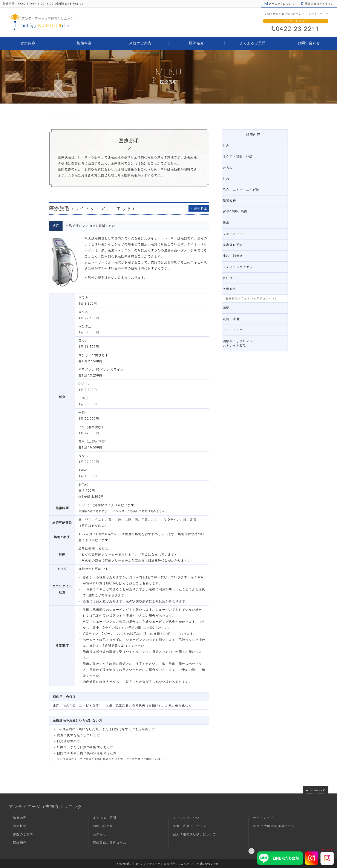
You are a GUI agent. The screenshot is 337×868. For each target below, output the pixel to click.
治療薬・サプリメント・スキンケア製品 (245, 336)
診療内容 (28, 43)
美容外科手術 (236, 241)
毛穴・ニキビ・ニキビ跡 (245, 188)
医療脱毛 (233, 284)
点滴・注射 (234, 313)
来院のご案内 (140, 43)
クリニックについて (280, 4)
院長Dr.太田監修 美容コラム (274, 826)
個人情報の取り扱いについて (286, 14)
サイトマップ (320, 14)
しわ (229, 177)
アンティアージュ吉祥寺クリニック (45, 807)
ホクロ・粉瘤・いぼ (241, 156)
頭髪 (229, 302)
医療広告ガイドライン (318, 4)
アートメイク (236, 323)
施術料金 (84, 43)
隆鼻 (229, 220)
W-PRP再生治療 (238, 209)
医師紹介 (197, 43)
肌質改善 (233, 198)
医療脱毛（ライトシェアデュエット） (252, 293)
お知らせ (100, 834)
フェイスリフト (238, 230)
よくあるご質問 (253, 43)
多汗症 (231, 273)
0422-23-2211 (298, 29)
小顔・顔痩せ (236, 252)
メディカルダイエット (243, 262)
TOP (52, 116)
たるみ (231, 166)
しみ (229, 145)
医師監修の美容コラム (110, 843)
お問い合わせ (309, 43)
